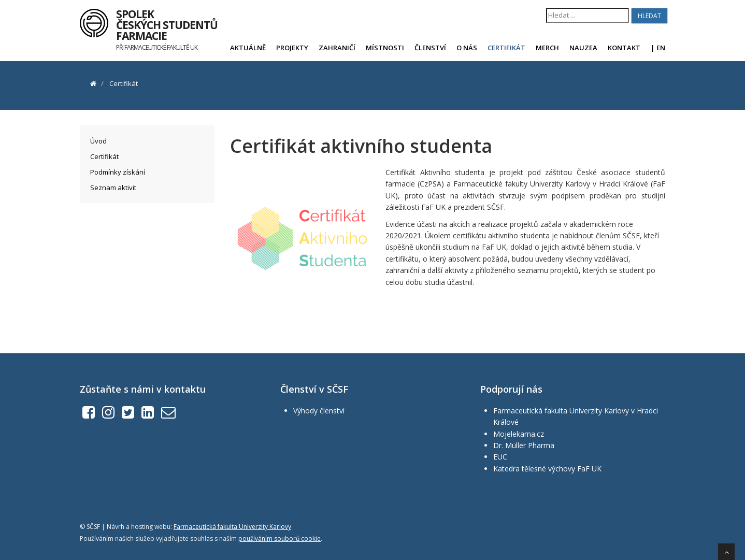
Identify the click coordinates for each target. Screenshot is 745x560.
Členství (430, 48)
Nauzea (583, 48)
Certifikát (506, 48)
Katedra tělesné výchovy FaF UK (547, 469)
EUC (500, 457)
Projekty (292, 48)
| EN (658, 48)
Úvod (98, 141)
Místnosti (385, 48)
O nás (467, 48)
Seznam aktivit (113, 188)
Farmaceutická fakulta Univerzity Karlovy (232, 527)
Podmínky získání (118, 172)
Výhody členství (319, 411)
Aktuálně (248, 48)
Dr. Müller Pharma (524, 445)
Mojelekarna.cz (519, 434)
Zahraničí (337, 48)
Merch (547, 48)
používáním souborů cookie (280, 539)
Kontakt (624, 48)
